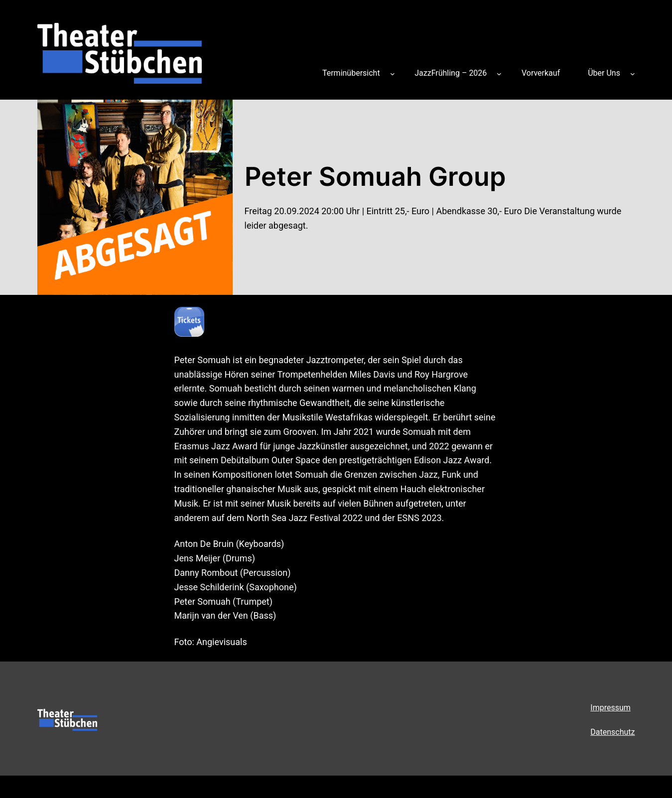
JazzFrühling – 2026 (451, 73)
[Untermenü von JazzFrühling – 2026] (499, 73)
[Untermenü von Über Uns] (633, 73)
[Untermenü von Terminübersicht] (393, 73)
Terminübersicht (351, 73)
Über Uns (604, 73)
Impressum (610, 708)
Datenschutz (612, 732)
